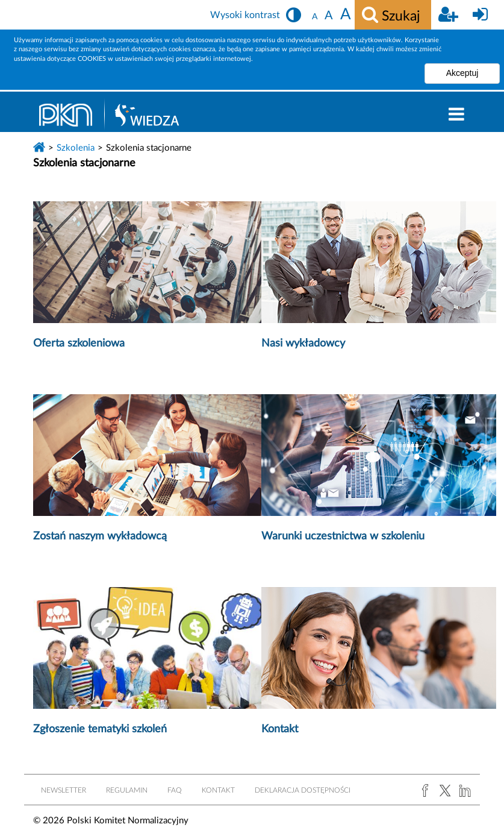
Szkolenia (76, 148)
